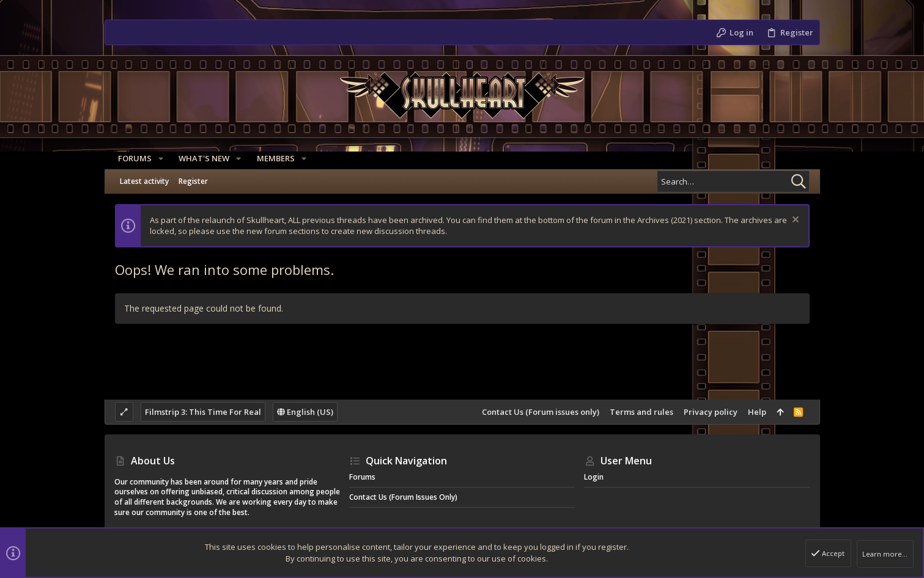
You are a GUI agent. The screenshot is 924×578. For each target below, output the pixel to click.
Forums (362, 477)
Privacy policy (711, 412)
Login (594, 477)
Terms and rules (641, 412)
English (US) (305, 412)
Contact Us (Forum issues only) (541, 412)
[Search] (733, 181)
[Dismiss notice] (794, 221)
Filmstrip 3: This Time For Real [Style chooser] (203, 412)
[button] (157, 159)
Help (757, 412)
